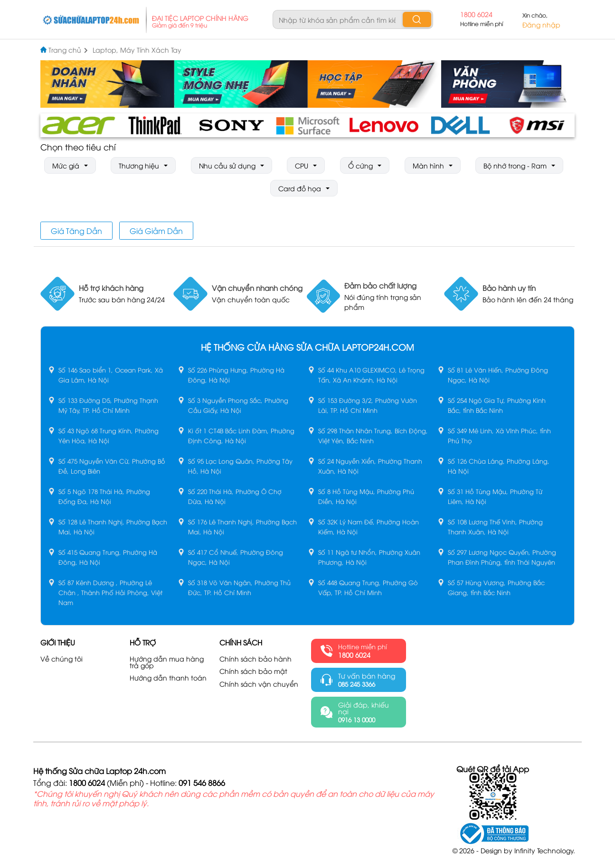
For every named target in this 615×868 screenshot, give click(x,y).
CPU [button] (302, 165)
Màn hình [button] (428, 165)
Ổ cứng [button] (360, 165)
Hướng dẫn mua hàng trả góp (167, 662)
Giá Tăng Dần (76, 231)
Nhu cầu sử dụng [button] (227, 165)
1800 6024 (476, 14)
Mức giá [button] (66, 165)
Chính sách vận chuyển (259, 684)
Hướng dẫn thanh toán (168, 678)
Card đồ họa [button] (300, 188)
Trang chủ (68, 50)
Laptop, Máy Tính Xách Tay (137, 50)
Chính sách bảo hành (255, 659)
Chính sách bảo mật (253, 671)
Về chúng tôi (61, 659)
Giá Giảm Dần (156, 231)
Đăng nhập (541, 25)
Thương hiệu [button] (139, 165)
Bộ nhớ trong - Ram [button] (515, 165)
